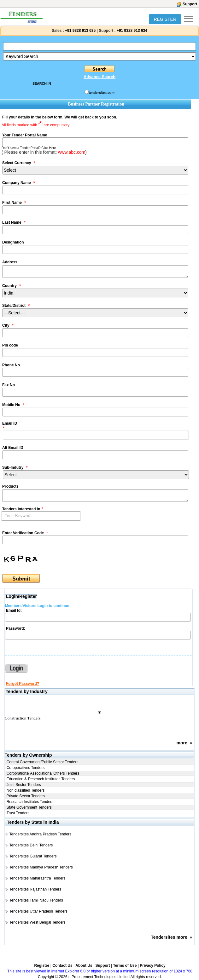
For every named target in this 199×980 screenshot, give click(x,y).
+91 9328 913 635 (80, 31)
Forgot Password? (23, 684)
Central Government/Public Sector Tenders (43, 762)
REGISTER (165, 19)
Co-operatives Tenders (26, 768)
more (182, 743)
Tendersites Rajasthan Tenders (35, 889)
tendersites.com (102, 93)
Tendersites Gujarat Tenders (33, 856)
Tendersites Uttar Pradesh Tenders (39, 911)
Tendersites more (169, 937)
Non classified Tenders (26, 790)
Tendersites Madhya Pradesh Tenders (41, 867)
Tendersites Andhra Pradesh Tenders (41, 834)
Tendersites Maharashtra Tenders (38, 878)
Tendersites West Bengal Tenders (38, 922)
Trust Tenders (18, 813)
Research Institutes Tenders (30, 802)
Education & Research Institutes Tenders (41, 779)
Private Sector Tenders (26, 796)
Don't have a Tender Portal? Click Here (29, 148)
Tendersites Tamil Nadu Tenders (36, 900)
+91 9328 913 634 (132, 31)
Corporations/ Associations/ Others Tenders (43, 773)
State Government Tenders (29, 807)
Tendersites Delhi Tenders (31, 845)
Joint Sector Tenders (24, 785)
